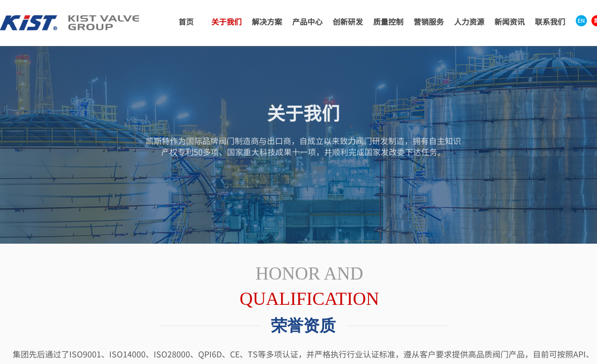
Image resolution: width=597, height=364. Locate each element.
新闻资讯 (510, 21)
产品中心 (307, 21)
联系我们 (550, 21)
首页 (186, 21)
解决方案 (267, 21)
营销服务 (429, 21)
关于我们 (226, 21)
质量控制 (388, 21)
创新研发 (348, 21)
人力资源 (469, 21)
